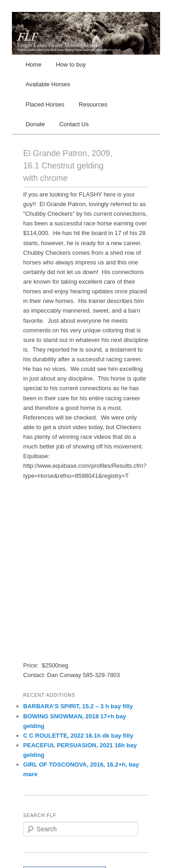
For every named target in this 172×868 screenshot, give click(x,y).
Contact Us (74, 124)
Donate (35, 124)
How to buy (71, 64)
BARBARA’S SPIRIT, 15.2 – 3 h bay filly (78, 706)
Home (34, 64)
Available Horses (48, 84)
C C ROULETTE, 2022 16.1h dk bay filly (78, 736)
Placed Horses (45, 104)
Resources (93, 104)
